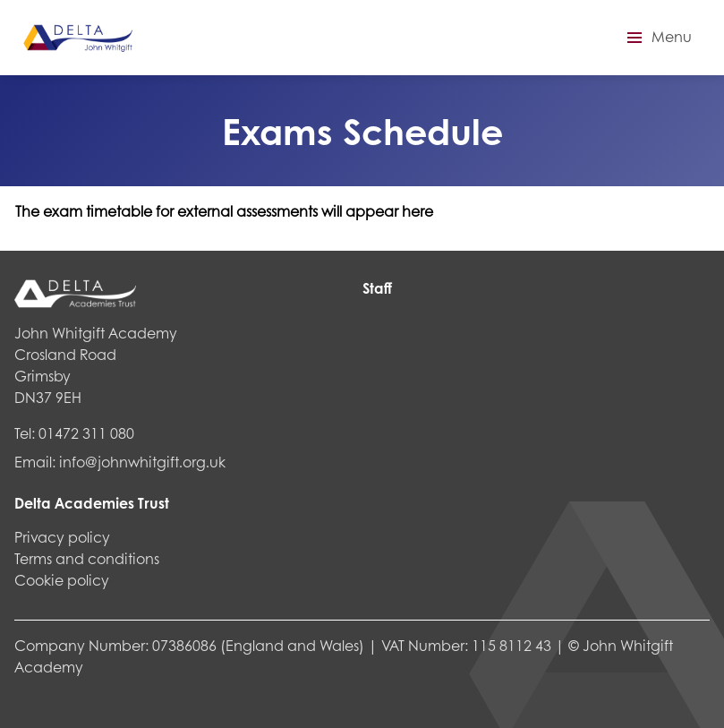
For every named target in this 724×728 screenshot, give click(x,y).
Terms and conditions (87, 558)
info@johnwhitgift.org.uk (142, 462)
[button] (657, 38)
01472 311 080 (86, 433)
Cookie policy (62, 580)
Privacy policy (62, 537)
